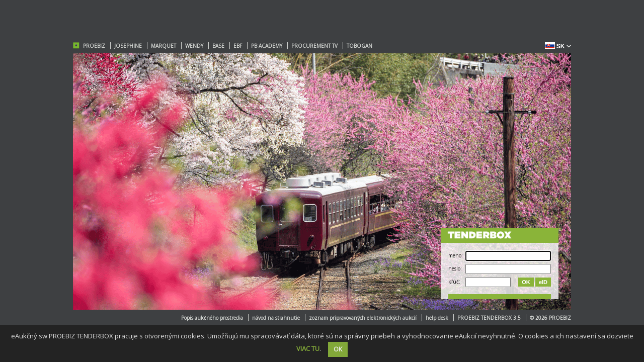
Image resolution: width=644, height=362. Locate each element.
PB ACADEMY (267, 46)
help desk (437, 318)
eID (543, 282)
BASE (218, 46)
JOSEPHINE (128, 46)
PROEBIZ (94, 46)
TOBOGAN (359, 46)
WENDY (194, 46)
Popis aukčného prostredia (212, 318)
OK (526, 282)
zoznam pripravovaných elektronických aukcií (363, 318)
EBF (238, 46)
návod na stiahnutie (276, 318)
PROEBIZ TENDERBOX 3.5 (489, 318)
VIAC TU (308, 348)
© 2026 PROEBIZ (550, 318)
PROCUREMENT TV (314, 46)
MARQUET (164, 46)
